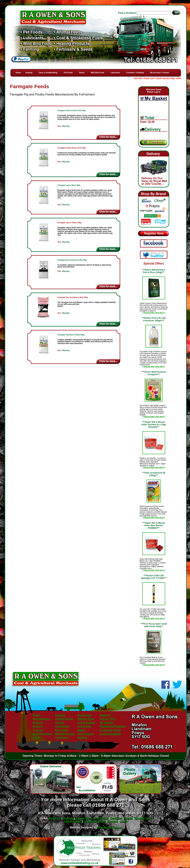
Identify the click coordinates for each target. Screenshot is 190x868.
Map (103, 821)
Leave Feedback (110, 734)
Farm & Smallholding (48, 73)
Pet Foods (68, 73)
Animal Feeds (64, 719)
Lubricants (115, 73)
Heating (29, 73)
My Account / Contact (160, 73)
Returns (38, 726)
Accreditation (41, 719)
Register (105, 715)
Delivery (38, 723)
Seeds (82, 73)
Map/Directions (42, 734)
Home (18, 73)
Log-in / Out (107, 719)
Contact (38, 730)
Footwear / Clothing (135, 73)
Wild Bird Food (98, 73)
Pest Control (86, 734)
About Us (55, 818)
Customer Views (110, 730)
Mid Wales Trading (110, 827)
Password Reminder (113, 726)
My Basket (106, 723)
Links (36, 738)
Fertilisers (62, 738)
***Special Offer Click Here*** (154, 313)
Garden (82, 738)
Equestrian (85, 715)
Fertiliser (116, 818)
